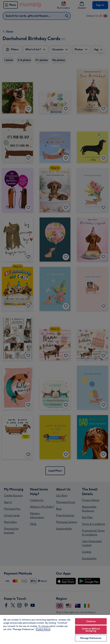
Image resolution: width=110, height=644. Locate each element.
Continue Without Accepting (91, 630)
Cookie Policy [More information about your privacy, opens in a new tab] (43, 629)
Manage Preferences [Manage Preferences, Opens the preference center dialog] (91, 638)
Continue (91, 621)
